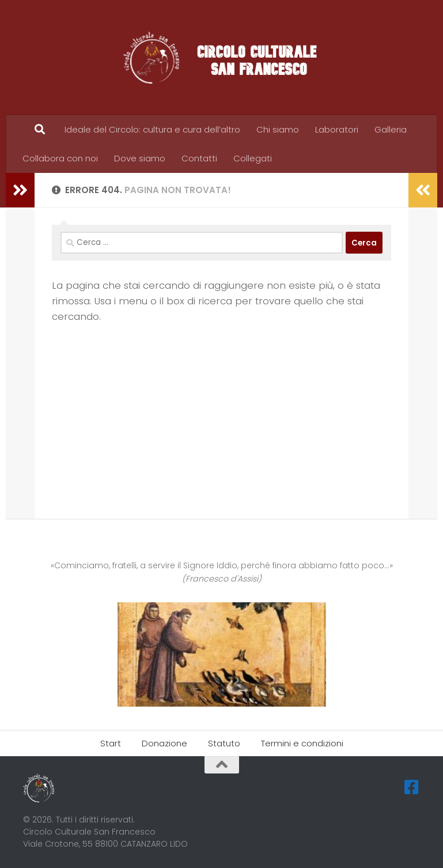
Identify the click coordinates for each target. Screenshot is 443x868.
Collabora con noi (60, 158)
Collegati (253, 158)
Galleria (391, 129)
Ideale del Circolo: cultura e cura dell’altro (152, 129)
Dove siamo (140, 158)
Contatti (199, 158)
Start (111, 743)
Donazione (164, 743)
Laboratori (337, 129)
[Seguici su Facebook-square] (412, 787)
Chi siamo (278, 129)
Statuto (224, 743)
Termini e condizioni (302, 743)
